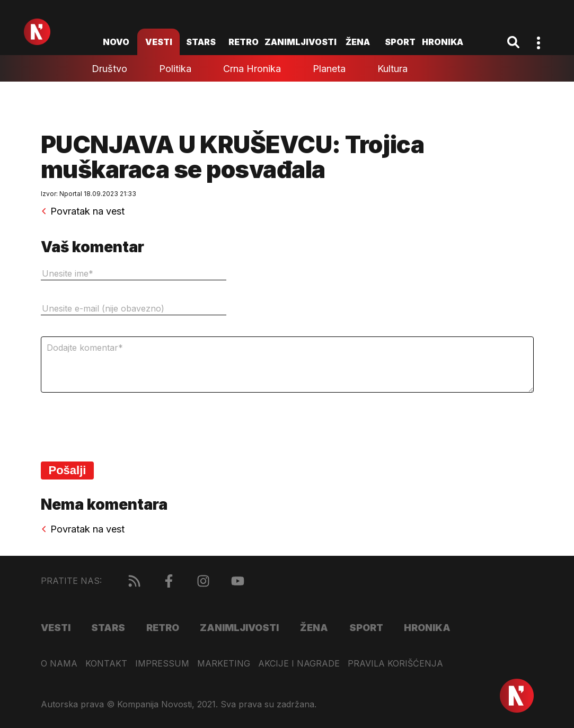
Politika (175, 69)
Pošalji (68, 470)
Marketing (224, 664)
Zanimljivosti (301, 42)
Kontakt (106, 664)
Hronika (443, 42)
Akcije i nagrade (299, 664)
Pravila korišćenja (395, 664)
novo (116, 42)
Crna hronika (252, 69)
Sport (400, 42)
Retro (244, 42)
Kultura (392, 69)
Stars (201, 42)
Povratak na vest (83, 211)
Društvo (109, 69)
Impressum (162, 664)
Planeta (329, 69)
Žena (358, 42)
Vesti (159, 42)
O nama (59, 664)
